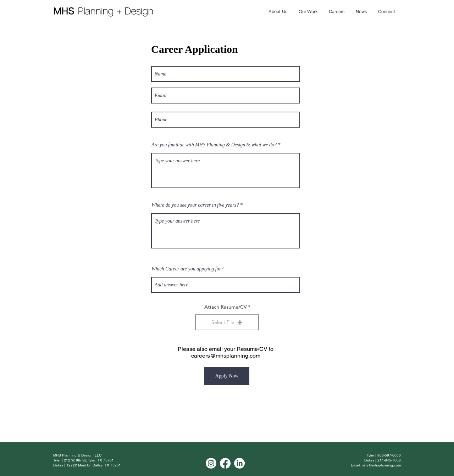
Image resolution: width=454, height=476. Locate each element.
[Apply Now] (227, 376)
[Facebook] (225, 463)
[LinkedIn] (239, 463)
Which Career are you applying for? (187, 269)
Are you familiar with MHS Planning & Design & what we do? (214, 145)
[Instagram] (211, 463)
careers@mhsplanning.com (226, 356)
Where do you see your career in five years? (195, 205)
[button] (227, 322)
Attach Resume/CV (225, 307)
